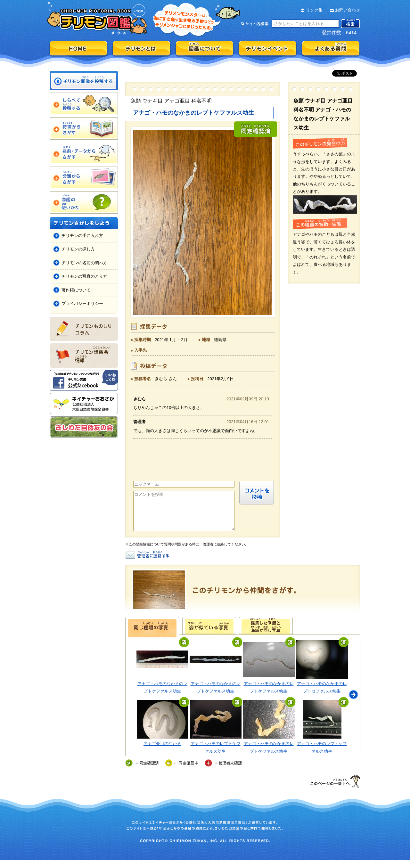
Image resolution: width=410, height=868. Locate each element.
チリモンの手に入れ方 (82, 236)
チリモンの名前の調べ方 (84, 263)
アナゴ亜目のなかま (162, 751)
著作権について (76, 290)
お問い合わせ (348, 10)
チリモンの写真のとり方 (84, 276)
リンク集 (314, 10)
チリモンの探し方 (78, 249)
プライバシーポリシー (82, 303)
